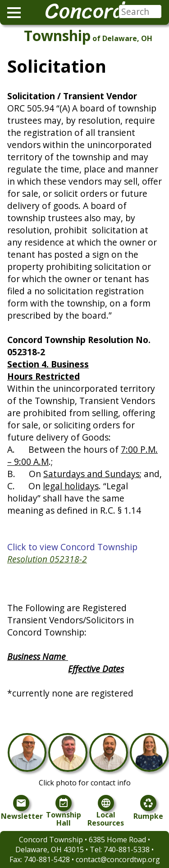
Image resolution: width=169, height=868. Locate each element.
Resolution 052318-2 (47, 559)
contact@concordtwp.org (118, 859)
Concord (84, 11)
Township (57, 35)
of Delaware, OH (122, 38)
